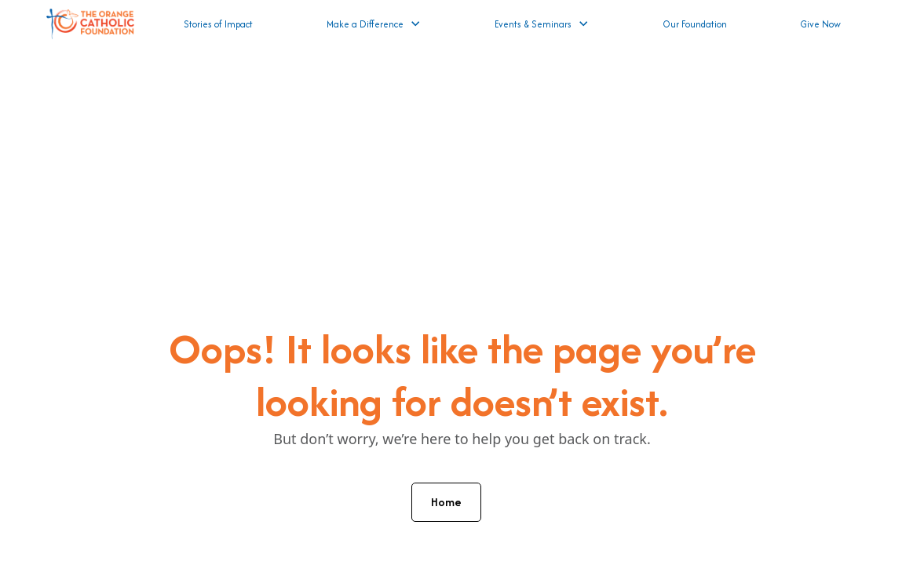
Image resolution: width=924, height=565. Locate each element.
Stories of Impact (218, 24)
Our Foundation (695, 24)
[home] (90, 24)
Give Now (821, 24)
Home (446, 502)
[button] (374, 24)
